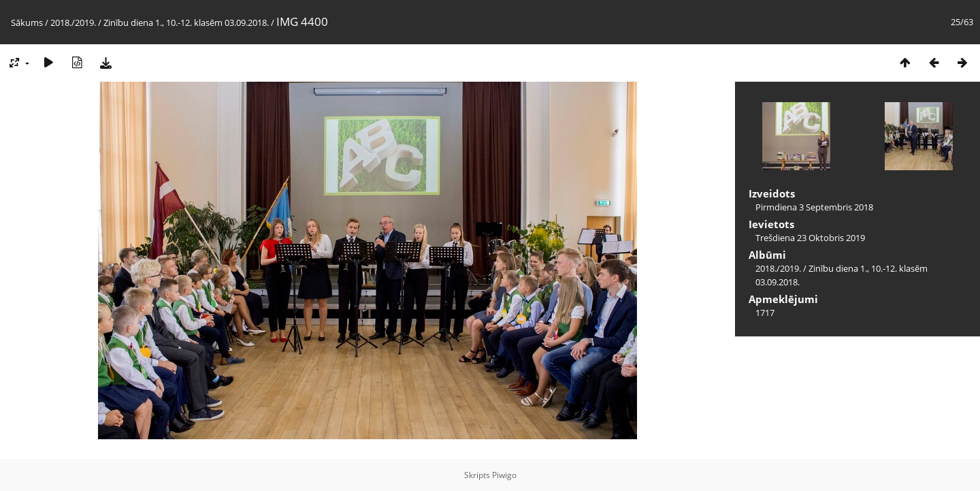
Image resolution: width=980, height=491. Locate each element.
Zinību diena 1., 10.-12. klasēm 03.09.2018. (186, 22)
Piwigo (504, 475)
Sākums (27, 22)
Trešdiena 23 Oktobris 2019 (810, 238)
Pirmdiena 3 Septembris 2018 (814, 207)
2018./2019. (73, 22)
